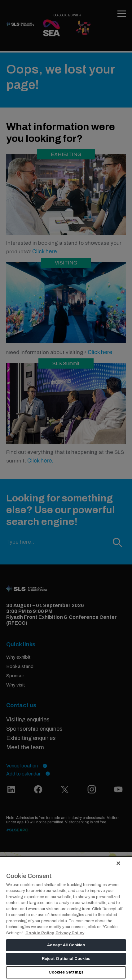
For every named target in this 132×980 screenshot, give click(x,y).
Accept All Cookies (66, 945)
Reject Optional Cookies (66, 959)
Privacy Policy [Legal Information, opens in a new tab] (70, 933)
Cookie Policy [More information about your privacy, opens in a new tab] (40, 933)
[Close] (118, 863)
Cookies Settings (66, 972)
